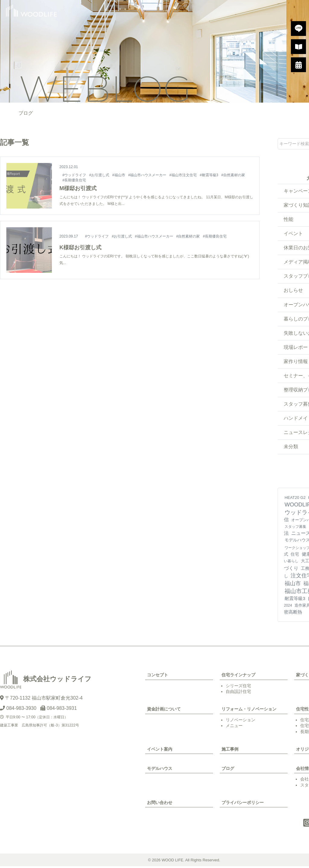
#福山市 (119, 175)
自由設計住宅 (238, 693)
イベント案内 (160, 751)
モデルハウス (160, 770)
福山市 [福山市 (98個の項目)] (293, 585)
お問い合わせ (160, 804)
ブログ (228, 770)
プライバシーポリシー (243, 804)
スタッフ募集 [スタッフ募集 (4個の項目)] (295, 528)
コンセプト (158, 677)
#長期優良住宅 (74, 180)
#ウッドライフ (74, 175)
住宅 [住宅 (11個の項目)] (295, 556)
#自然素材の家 (234, 175)
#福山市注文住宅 (184, 175)
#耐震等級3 (210, 175)
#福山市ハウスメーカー (148, 175)
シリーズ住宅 (238, 687)
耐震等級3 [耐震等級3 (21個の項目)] (295, 600)
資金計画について (164, 711)
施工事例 (230, 751)
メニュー (234, 727)
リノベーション (241, 721)
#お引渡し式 (99, 175)
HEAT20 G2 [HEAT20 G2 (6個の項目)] (295, 499)
